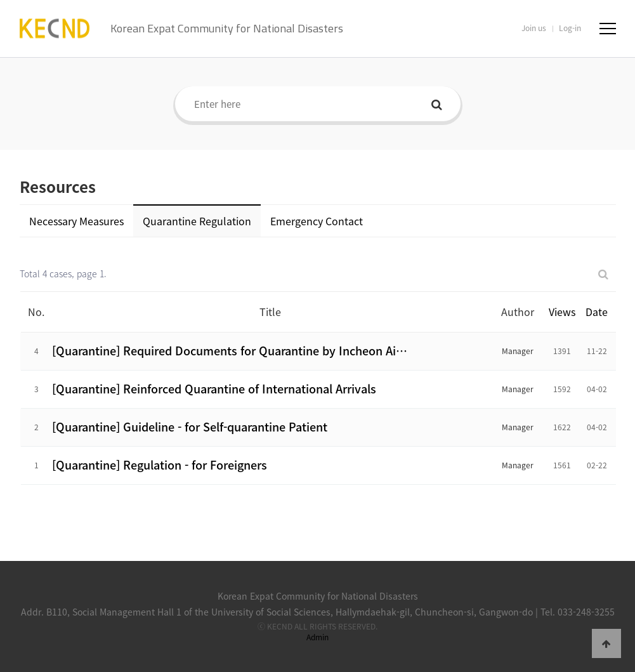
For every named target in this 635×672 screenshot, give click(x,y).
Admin (317, 637)
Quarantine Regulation (197, 221)
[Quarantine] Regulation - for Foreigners (160, 465)
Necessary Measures (76, 221)
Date (597, 312)
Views (562, 312)
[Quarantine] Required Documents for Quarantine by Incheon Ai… (230, 351)
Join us (534, 28)
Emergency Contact (317, 221)
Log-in (570, 28)
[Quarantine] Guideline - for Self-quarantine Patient (190, 427)
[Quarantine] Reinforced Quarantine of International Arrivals (214, 389)
